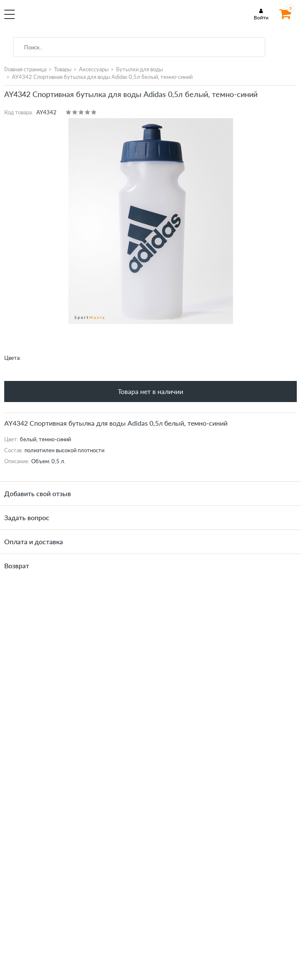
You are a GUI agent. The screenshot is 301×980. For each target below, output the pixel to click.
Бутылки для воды (140, 69)
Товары (63, 69)
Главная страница (25, 69)
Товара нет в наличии (150, 391)
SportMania (74, 19)
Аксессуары (94, 69)
